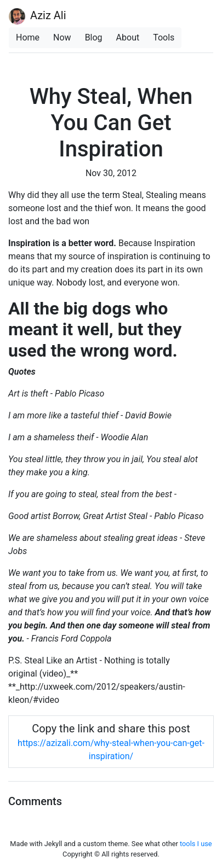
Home (28, 37)
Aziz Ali (38, 16)
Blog (94, 37)
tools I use (196, 844)
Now (62, 37)
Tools (164, 37)
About (128, 37)
